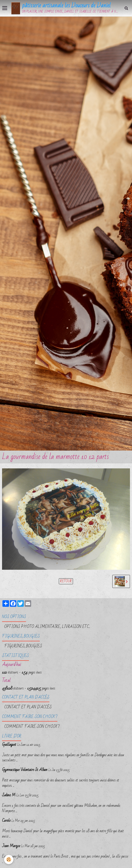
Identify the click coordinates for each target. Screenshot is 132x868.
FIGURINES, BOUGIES (23, 646)
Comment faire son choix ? (32, 727)
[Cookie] (9, 860)
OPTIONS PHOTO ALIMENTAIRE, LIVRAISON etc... (47, 627)
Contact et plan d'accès (28, 707)
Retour (66, 581)
